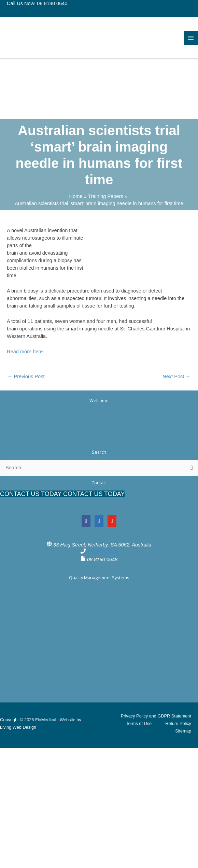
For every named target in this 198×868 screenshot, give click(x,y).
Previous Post (26, 376)
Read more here (25, 352)
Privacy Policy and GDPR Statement (156, 716)
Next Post (176, 376)
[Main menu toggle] (191, 38)
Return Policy (178, 723)
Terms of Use (139, 723)
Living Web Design (18, 727)
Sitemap (183, 731)
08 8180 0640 (102, 552)
